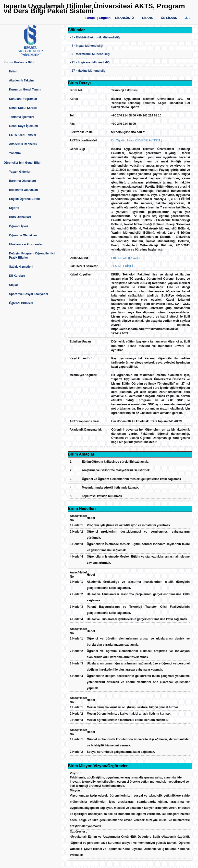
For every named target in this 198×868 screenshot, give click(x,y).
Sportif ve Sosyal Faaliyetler (29, 294)
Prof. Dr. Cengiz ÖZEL (126, 258)
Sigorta (14, 208)
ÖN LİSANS (169, 18)
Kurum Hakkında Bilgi (19, 62)
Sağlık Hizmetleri (21, 267)
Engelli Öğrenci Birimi (24, 199)
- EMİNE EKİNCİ (122, 266)
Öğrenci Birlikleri (21, 303)
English (105, 18)
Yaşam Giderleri (20, 172)
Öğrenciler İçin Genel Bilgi (22, 163)
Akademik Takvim (21, 80)
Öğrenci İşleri (19, 226)
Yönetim (15, 153)
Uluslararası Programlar (26, 244)
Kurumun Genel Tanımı (25, 90)
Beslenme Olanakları (24, 190)
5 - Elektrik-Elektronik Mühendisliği (96, 37)
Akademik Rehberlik (23, 144)
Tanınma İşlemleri (21, 117)
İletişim (14, 71)
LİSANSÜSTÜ (125, 18)
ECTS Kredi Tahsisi (23, 135)
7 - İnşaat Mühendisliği (87, 46)
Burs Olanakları (20, 217)
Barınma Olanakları (22, 181)
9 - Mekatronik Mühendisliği (91, 54)
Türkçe (90, 18)
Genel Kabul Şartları (23, 108)
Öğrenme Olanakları (23, 235)
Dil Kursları (17, 276)
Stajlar (14, 285)
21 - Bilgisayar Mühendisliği (91, 62)
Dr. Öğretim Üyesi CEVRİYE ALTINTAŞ (137, 140)
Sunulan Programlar (23, 99)
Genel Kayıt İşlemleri (24, 126)
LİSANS (148, 18)
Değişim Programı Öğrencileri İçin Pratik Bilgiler (33, 256)
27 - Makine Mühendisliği (89, 71)
